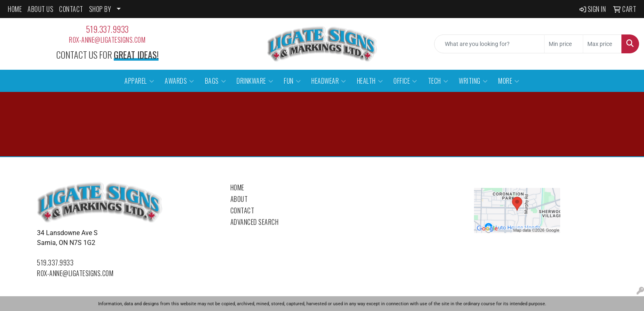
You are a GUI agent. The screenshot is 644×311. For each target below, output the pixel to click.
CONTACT (71, 9)
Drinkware (255, 81)
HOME (15, 9)
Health (370, 81)
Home (237, 188)
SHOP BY (100, 9)
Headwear (329, 81)
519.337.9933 (107, 29)
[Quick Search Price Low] (564, 44)
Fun (292, 81)
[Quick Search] (489, 44)
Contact (243, 210)
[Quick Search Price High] (602, 44)
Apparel (139, 81)
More (509, 81)
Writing (473, 81)
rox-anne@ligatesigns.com (107, 40)
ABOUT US (40, 9)
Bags (216, 81)
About (239, 199)
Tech (438, 81)
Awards (179, 81)
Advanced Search (255, 222)
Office (405, 81)
